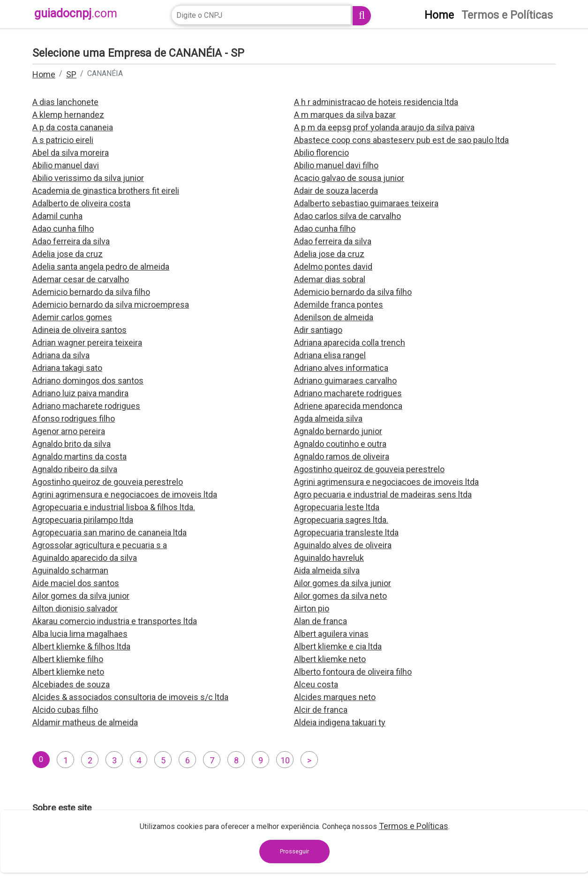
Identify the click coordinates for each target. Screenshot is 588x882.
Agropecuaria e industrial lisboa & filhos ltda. (114, 507)
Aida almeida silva (327, 570)
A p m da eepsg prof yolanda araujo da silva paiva (384, 127)
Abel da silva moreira (71, 153)
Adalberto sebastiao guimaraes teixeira (366, 203)
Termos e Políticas (414, 826)
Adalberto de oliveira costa (81, 203)
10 (285, 760)
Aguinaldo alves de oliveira (343, 545)
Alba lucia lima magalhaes (80, 634)
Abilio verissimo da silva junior (88, 178)
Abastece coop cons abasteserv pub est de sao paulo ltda (401, 140)
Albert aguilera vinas (331, 634)
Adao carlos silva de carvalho (347, 216)
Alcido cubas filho (65, 710)
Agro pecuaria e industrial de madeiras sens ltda (383, 494)
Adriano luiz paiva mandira (80, 393)
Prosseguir (294, 851)
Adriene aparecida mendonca (348, 406)
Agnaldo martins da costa (79, 456)
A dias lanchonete (65, 102)
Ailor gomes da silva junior (343, 583)
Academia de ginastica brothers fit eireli (106, 191)
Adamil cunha (57, 216)
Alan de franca (320, 621)
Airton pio (312, 608)
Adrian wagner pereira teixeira (87, 343)
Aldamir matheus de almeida (85, 722)
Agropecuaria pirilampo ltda (83, 520)
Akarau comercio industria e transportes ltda (115, 621)
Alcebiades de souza (71, 684)
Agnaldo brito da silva (72, 444)
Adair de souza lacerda (336, 191)
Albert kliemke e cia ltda (338, 646)
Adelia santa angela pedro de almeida (101, 267)
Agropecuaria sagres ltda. (341, 520)
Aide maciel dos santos (76, 583)
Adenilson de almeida (334, 317)
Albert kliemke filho (68, 659)
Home (44, 74)
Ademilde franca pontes (339, 305)
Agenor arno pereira (69, 431)
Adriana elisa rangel (330, 355)
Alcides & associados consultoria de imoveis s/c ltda (130, 697)
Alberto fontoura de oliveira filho (353, 672)
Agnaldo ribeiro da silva (75, 469)
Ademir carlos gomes (72, 317)
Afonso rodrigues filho (74, 418)
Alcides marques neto (335, 697)
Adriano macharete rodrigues (348, 393)
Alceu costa (316, 684)
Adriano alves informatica (341, 368)
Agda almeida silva (328, 418)
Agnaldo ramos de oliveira (342, 456)
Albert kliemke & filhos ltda (81, 646)
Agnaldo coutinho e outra (340, 444)
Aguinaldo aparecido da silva (85, 558)
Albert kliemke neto (330, 659)
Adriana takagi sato (67, 368)
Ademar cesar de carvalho (81, 279)
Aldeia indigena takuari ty (340, 722)
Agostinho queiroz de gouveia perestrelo (369, 469)
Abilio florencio (321, 153)
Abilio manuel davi (66, 165)
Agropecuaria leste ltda (337, 507)
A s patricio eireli (63, 140)
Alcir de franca (321, 710)
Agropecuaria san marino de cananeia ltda (109, 532)
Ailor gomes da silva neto (340, 596)
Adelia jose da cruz (68, 254)
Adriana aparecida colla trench (350, 343)
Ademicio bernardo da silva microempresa (111, 305)
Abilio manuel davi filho (336, 165)
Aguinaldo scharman (70, 570)
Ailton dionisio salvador (75, 608)
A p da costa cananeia (73, 127)
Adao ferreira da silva (71, 241)
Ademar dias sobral (330, 279)
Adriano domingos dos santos (88, 381)
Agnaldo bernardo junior (338, 431)
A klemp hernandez (68, 115)
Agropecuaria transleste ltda (346, 532)
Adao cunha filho (63, 229)
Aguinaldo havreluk (329, 558)
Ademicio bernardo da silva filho (91, 292)
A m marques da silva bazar (345, 115)
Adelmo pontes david (333, 267)
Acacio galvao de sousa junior (349, 178)
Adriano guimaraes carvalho (345, 381)
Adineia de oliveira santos (79, 330)
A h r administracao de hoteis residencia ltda (376, 102)
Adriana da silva (61, 355)
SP (71, 74)
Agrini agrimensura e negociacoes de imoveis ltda (386, 482)
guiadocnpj (76, 13)
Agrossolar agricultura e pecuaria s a (100, 545)
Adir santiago (318, 330)
